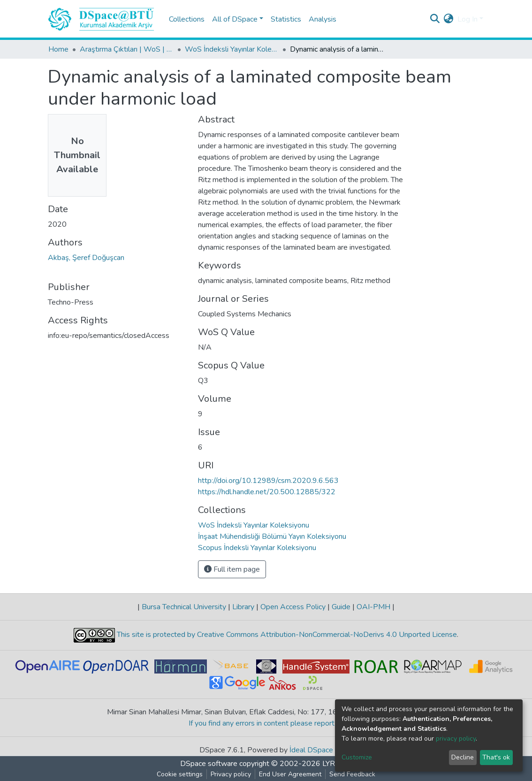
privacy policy (456, 739)
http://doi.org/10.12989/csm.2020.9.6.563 (268, 481)
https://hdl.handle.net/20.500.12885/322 (267, 492)
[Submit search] (435, 19)
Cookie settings (180, 774)
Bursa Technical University (184, 607)
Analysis (323, 19)
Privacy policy (231, 774)
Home (58, 49)
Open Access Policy (293, 607)
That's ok (496, 757)
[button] (449, 19)
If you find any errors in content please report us (266, 723)
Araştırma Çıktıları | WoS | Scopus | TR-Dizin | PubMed (127, 49)
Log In (467, 19)
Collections (187, 19)
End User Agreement (290, 774)
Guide (341, 607)
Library (243, 607)
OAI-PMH (373, 607)
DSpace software (209, 764)
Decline (463, 757)
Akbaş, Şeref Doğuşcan (86, 258)
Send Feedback (352, 774)
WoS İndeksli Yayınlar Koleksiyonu (232, 49)
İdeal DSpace (311, 750)
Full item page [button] (232, 569)
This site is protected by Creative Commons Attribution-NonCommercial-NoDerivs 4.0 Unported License (286, 635)
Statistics (286, 19)
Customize (357, 757)
